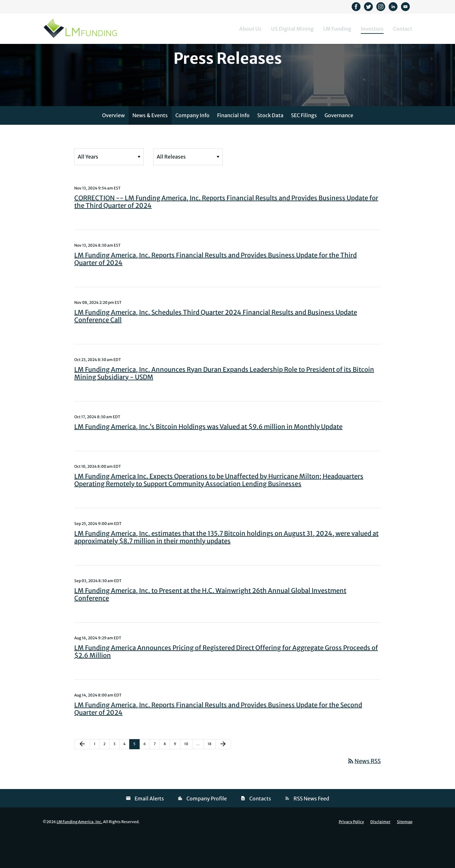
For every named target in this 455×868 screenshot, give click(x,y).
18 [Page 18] (211, 778)
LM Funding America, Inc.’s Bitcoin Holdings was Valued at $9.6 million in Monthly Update (208, 459)
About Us (250, 29)
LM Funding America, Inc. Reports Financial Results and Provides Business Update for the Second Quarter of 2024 (218, 741)
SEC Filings (304, 148)
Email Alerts (149, 831)
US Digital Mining (292, 29)
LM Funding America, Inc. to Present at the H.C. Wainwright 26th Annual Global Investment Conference (210, 627)
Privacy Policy (351, 854)
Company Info (192, 148)
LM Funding (337, 29)
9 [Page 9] (177, 778)
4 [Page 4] (126, 778)
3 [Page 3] (116, 778)
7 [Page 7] (157, 778)
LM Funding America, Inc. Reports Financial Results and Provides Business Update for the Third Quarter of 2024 (215, 291)
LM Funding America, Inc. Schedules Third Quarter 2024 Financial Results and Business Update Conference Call (216, 348)
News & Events (150, 148)
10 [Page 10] (188, 778)
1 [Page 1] (97, 778)
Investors (372, 29)
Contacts (260, 831)
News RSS (364, 793)
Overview (113, 148)
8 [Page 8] (167, 778)
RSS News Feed (311, 831)
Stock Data (270, 148)
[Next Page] (223, 776)
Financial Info (233, 148)
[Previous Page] (82, 776)
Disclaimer (380, 854)
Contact (403, 29)
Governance (339, 148)
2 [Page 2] (106, 778)
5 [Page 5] (136, 778)
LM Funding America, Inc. (79, 854)
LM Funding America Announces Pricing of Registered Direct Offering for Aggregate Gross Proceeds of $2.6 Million (226, 684)
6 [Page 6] (146, 778)
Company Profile (207, 831)
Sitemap (405, 854)
